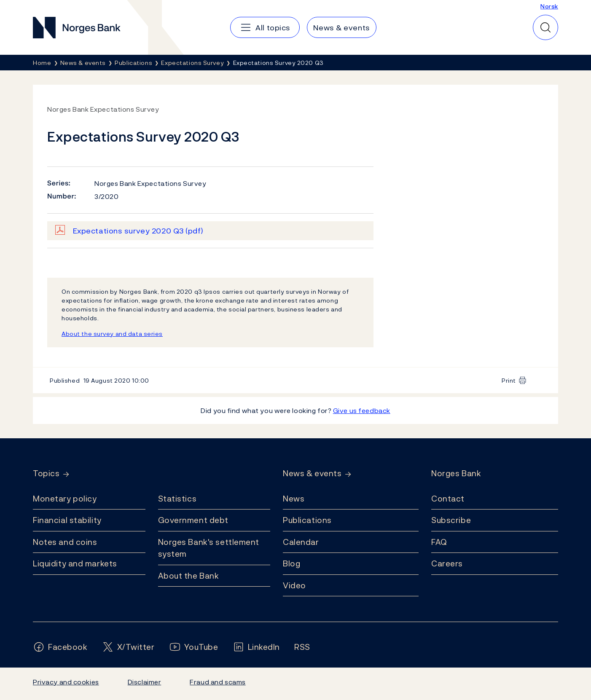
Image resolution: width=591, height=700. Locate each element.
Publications (307, 520)
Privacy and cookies (66, 682)
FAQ (439, 542)
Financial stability (67, 520)
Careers (447, 563)
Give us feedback (362, 410)
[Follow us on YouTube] (194, 647)
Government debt (193, 520)
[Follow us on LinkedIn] (257, 647)
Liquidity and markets (75, 563)
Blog (291, 563)
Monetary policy (65, 499)
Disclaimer (145, 682)
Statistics (177, 499)
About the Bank (189, 576)
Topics (46, 473)
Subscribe (451, 520)
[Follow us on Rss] (302, 647)
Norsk (549, 6)
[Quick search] (545, 27)
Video (294, 585)
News (294, 499)
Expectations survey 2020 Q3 (138, 231)
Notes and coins (65, 542)
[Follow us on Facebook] (60, 647)
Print (509, 380)
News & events (312, 473)
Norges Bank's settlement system (209, 548)
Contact (448, 499)
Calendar (301, 542)
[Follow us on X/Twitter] (128, 647)
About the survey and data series (112, 334)
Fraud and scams (218, 682)
